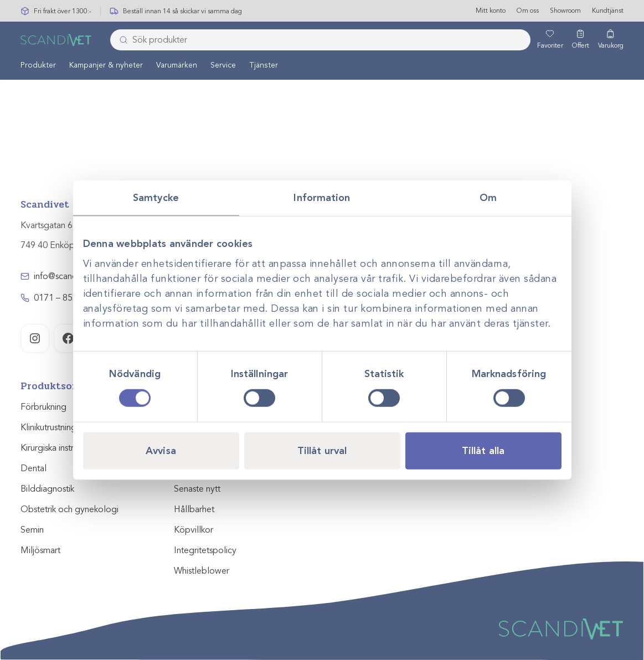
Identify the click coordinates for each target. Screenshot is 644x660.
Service (223, 66)
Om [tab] (488, 198)
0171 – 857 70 (62, 298)
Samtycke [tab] (156, 198)
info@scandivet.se (68, 276)
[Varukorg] (611, 40)
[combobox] (320, 40)
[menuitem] (38, 65)
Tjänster (264, 66)
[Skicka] (120, 40)
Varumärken (177, 66)
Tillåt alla (483, 450)
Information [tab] (322, 198)
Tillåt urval (322, 450)
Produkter (38, 66)
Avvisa (161, 450)
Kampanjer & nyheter (106, 66)
